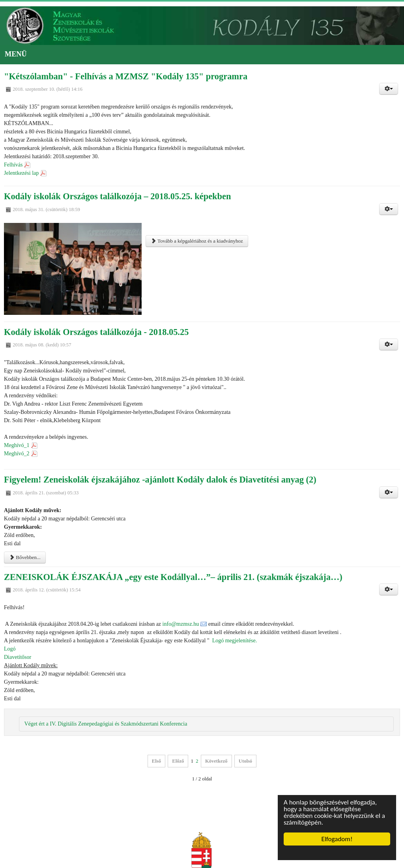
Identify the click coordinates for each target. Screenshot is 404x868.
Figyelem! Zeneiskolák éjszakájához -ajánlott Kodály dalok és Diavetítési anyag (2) (160, 480)
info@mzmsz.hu (181, 624)
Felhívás (13, 165)
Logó (11, 649)
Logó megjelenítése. (235, 641)
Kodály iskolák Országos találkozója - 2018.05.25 (96, 332)
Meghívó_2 (17, 454)
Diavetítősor (18, 657)
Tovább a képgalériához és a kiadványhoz (197, 241)
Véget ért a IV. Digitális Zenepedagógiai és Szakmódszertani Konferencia (106, 724)
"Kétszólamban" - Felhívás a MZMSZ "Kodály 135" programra (126, 76)
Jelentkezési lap (21, 173)
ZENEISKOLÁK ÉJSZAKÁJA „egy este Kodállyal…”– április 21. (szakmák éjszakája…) (173, 577)
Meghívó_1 (17, 445)
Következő (216, 761)
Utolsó (245, 761)
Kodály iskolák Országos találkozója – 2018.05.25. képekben (117, 196)
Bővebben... (25, 557)
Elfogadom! (337, 839)
